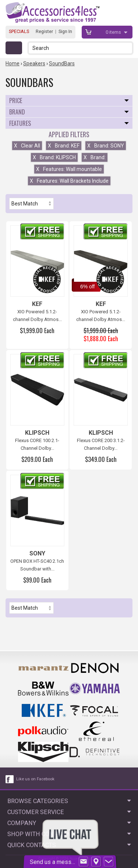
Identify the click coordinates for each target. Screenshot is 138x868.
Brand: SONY (106, 146)
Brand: (95, 157)
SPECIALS (19, 31)
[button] (128, 48)
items (114, 32)
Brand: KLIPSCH (54, 157)
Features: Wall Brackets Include (69, 181)
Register (44, 31)
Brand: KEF (64, 146)
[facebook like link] (10, 779)
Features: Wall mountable (69, 169)
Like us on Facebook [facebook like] (35, 779)
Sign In (65, 31)
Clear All (27, 146)
